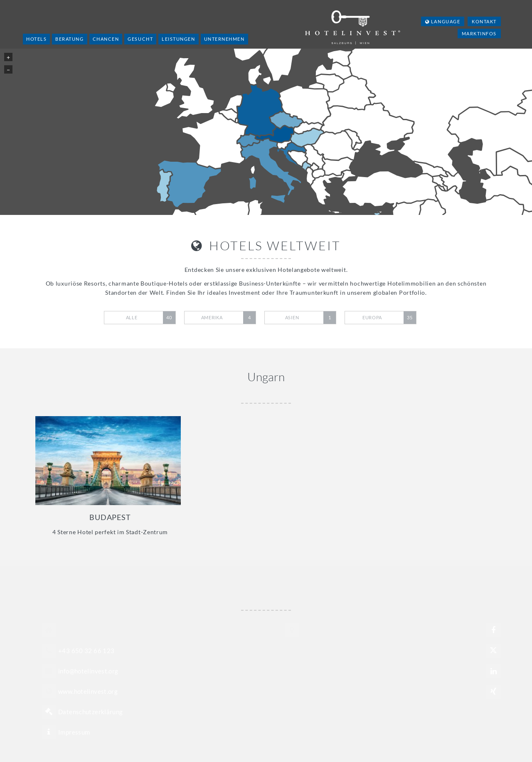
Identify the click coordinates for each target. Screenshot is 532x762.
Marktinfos (479, 33)
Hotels (36, 39)
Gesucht (140, 39)
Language (443, 21)
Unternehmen (224, 39)
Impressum (74, 732)
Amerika (228, 318)
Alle (151, 318)
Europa (389, 318)
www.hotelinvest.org (88, 691)
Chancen (106, 39)
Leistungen (178, 39)
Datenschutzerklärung (91, 712)
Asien (310, 318)
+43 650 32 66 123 (86, 651)
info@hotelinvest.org (88, 671)
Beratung (69, 39)
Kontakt (484, 21)
